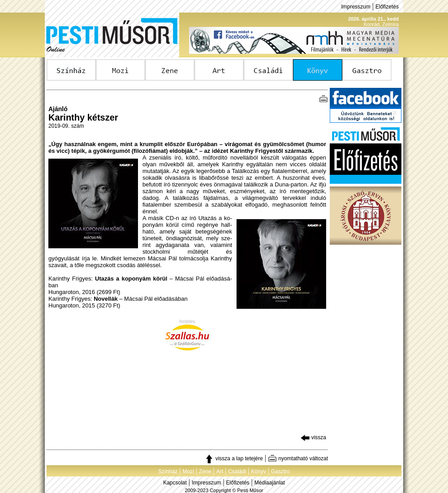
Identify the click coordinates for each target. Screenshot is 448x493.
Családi (237, 471)
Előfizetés (387, 7)
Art (220, 471)
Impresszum (355, 7)
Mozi (188, 471)
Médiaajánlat (270, 483)
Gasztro (280, 471)
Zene (205, 471)
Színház (168, 471)
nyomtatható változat (298, 458)
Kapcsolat (175, 483)
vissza (313, 437)
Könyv (258, 471)
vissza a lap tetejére (234, 458)
